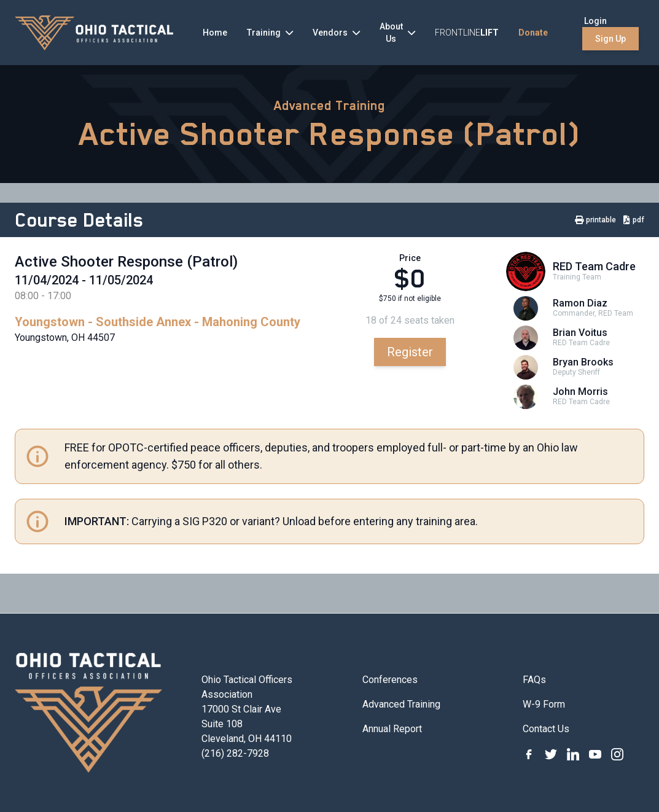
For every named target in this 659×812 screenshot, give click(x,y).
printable (595, 220)
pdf (634, 220)
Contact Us (546, 729)
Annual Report (392, 729)
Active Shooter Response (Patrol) (330, 134)
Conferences (390, 680)
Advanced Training (329, 106)
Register (410, 352)
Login (595, 21)
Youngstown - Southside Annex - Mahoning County (158, 322)
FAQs (534, 680)
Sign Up (610, 39)
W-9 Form (544, 704)
